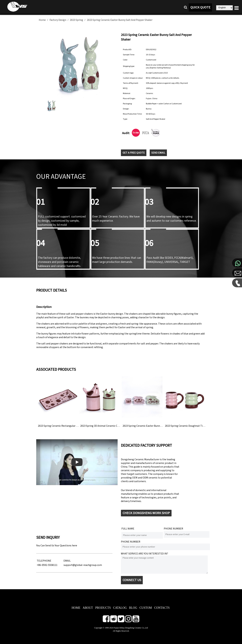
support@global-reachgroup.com (83, 565)
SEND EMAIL (158, 153)
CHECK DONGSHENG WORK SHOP (146, 513)
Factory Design (58, 20)
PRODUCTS (103, 608)
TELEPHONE (44, 561)
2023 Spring (76, 20)
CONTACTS (162, 608)
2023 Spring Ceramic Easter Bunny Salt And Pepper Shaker (120, 20)
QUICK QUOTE (200, 7)
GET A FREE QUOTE (134, 153)
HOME (76, 608)
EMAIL (67, 561)
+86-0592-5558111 (47, 565)
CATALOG (120, 608)
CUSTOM (146, 608)
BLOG (133, 608)
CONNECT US (132, 580)
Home (42, 20)
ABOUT (88, 608)
